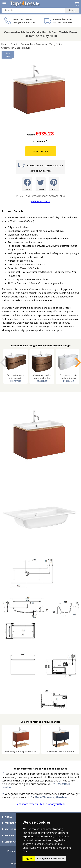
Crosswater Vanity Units (49, 44)
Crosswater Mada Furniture (16, 48)
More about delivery (40, 171)
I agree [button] (28, 858)
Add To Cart (41, 151)
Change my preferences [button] (51, 858)
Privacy (11, 851)
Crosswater (27, 44)
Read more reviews (27, 804)
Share (27, 184)
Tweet (41, 184)
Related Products (41, 201)
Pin (54, 184)
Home (5, 44)
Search (72, 10)
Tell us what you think (52, 804)
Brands (14, 44)
